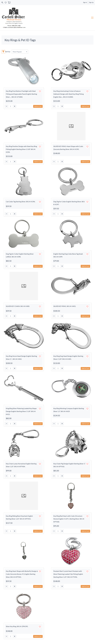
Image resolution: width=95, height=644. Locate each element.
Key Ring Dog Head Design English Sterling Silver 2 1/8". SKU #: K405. (68, 358)
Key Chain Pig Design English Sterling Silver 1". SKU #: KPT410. (69, 465)
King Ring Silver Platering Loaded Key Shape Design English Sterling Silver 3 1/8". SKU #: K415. (21, 411)
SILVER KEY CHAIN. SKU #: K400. (18, 306)
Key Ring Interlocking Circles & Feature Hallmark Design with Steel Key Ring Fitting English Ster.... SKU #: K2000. (69, 94)
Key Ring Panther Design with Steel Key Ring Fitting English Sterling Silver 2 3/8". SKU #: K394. (21, 149)
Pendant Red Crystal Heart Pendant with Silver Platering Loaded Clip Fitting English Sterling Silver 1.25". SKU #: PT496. (68, 574)
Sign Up (91, 2)
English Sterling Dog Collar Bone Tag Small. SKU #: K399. (68, 255)
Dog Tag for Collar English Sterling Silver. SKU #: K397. (69, 203)
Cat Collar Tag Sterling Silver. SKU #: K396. (21, 202)
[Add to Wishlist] (40, 91)
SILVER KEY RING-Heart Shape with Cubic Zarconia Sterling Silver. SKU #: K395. (68, 148)
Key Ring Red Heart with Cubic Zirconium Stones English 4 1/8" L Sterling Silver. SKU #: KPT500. (69, 519)
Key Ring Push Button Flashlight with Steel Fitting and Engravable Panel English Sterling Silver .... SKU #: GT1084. (21, 94)
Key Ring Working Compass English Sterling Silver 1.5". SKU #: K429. (69, 410)
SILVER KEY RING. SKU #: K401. (65, 306)
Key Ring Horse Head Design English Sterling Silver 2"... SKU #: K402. (21, 358)
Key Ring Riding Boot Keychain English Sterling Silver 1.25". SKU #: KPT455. (19, 517)
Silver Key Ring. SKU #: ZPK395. (17, 626)
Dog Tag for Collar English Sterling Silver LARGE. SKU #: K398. (20, 255)
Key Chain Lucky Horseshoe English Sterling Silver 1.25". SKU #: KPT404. (21, 465)
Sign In (85, 2)
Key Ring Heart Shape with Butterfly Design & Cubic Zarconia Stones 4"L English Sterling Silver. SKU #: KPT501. (22, 574)
